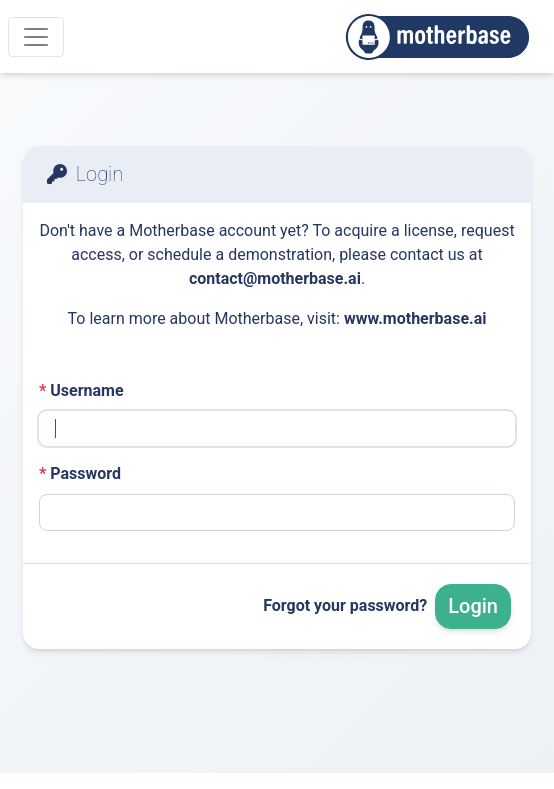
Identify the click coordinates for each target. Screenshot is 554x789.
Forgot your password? (345, 605)
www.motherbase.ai (415, 318)
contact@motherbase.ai (275, 278)
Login (473, 606)
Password (80, 473)
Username (81, 390)
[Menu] (36, 37)
